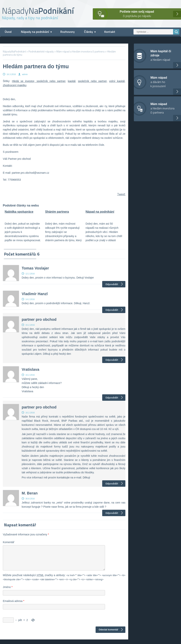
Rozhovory (67, 32)
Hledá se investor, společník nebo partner (39, 81)
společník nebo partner (92, 81)
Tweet (121, 194)
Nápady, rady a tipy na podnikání (30, 18)
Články (89, 32)
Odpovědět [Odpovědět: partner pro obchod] (112, 360)
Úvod (8, 32)
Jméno (8, 592)
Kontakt (110, 32)
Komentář (9, 542)
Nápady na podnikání (35, 32)
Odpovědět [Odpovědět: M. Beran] (112, 513)
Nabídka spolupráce (19, 212)
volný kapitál (117, 81)
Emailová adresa (14, 606)
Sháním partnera (57, 212)
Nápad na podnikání (100, 212)
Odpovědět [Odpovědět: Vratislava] (112, 397)
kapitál (72, 81)
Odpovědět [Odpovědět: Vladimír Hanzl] (112, 310)
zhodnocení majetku (15, 85)
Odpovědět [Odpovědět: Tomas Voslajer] (112, 284)
